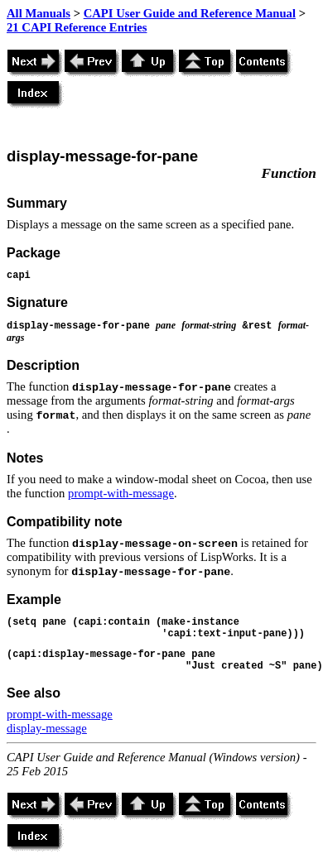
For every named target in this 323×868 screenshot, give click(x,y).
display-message (47, 728)
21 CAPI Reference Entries (77, 27)
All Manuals (39, 13)
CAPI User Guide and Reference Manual (190, 13)
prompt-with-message (121, 493)
